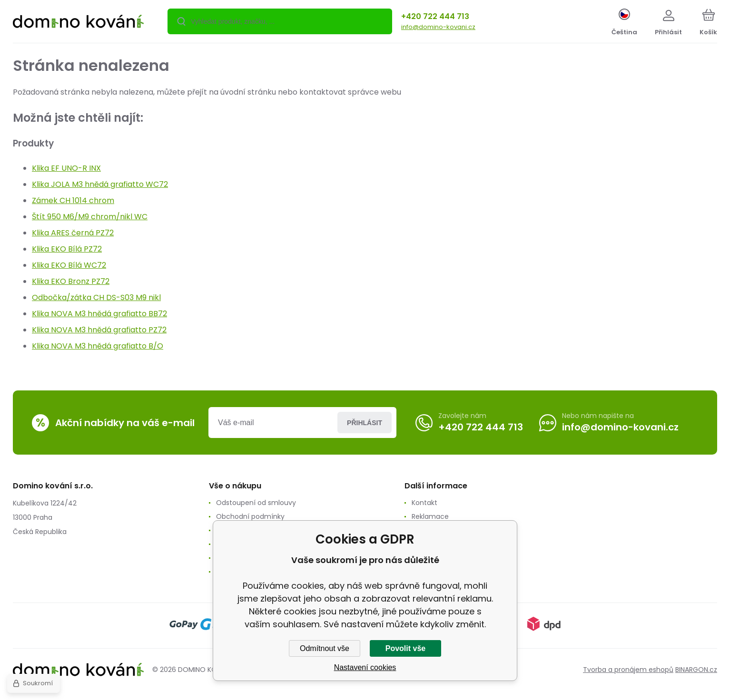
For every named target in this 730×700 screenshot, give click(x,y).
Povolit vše (405, 648)
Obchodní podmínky (250, 516)
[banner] (78, 23)
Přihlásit (365, 423)
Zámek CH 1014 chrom (73, 200)
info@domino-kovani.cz (438, 27)
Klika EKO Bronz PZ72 (71, 281)
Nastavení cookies (365, 667)
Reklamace (430, 516)
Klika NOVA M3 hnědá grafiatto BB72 (99, 314)
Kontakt (424, 503)
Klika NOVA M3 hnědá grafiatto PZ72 (99, 330)
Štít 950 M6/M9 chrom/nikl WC (90, 217)
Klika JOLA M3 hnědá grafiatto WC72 (100, 184)
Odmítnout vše (325, 648)
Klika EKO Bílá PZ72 (67, 249)
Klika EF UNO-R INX (66, 168)
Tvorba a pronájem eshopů (628, 670)
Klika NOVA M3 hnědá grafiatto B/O (98, 346)
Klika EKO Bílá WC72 (69, 265)
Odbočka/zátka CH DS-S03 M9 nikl (96, 297)
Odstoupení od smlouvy (256, 503)
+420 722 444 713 (435, 16)
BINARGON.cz (696, 670)
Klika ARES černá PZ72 (73, 233)
